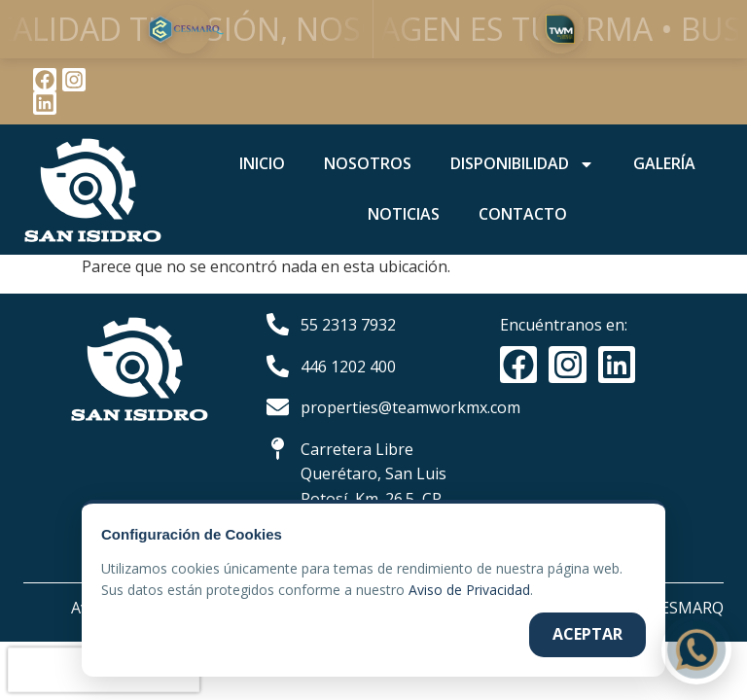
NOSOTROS (368, 163)
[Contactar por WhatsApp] (696, 649)
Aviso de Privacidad (469, 590)
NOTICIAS (404, 214)
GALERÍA (664, 163)
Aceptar (587, 634)
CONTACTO (523, 214)
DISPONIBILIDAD (522, 164)
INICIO (262, 163)
